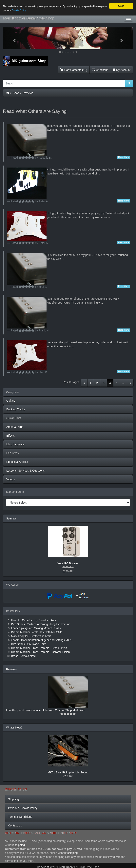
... (124, 383)
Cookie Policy (19, 10)
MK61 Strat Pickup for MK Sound (68, 772)
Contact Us (15, 825)
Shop (16, 93)
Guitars (11, 401)
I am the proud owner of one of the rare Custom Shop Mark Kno (45, 710)
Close (121, 6)
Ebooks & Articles (17, 462)
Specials (11, 518)
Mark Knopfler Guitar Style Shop (29, 18)
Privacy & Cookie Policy (23, 808)
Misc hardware (15, 444)
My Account (122, 70)
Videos (11, 479)
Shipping (14, 799)
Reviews (28, 93)
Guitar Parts (14, 418)
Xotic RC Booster (68, 563)
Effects (11, 436)
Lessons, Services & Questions (26, 471)
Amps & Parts (15, 427)
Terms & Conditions (20, 817)
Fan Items (12, 453)
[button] (13, 38)
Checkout (100, 70)
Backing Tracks (16, 409)
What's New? (14, 728)
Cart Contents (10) (74, 70)
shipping (20, 845)
